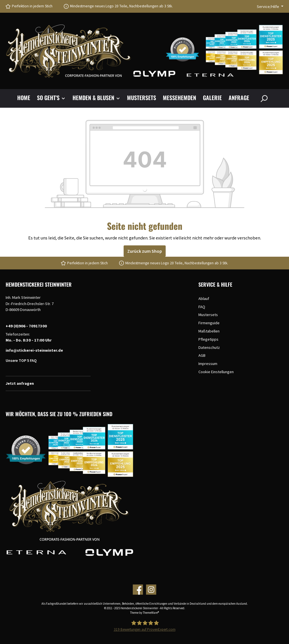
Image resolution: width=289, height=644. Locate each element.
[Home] (27, 98)
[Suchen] (264, 98)
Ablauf (204, 299)
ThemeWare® (151, 613)
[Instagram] (151, 590)
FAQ (202, 307)
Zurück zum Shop (145, 251)
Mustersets (208, 315)
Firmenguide (209, 323)
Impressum (208, 364)
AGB (202, 355)
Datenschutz (209, 347)
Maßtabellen (209, 331)
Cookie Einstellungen (216, 372)
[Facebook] (138, 590)
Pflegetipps (208, 339)
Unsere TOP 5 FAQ (21, 360)
